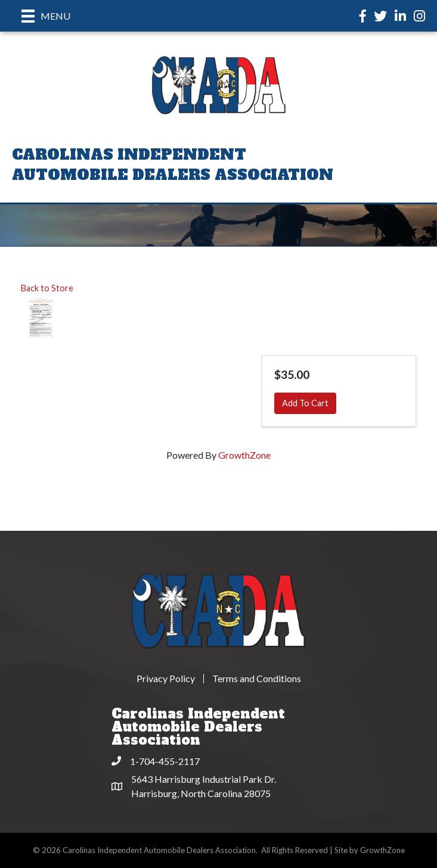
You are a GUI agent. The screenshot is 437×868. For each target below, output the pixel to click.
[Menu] (46, 16)
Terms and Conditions (257, 679)
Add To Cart (305, 403)
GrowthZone (244, 455)
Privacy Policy (166, 679)
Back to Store (47, 288)
